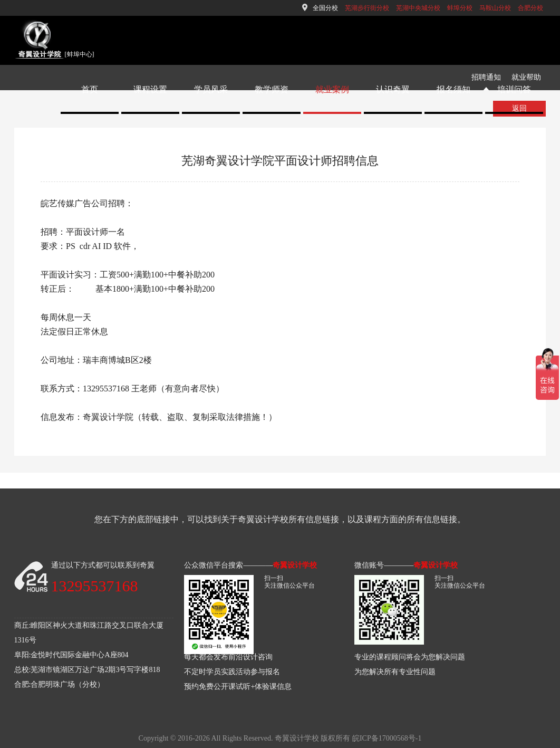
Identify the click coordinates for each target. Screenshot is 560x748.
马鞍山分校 (496, 8)
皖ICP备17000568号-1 (387, 738)
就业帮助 (526, 77)
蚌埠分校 (461, 8)
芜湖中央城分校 (419, 8)
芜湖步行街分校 (368, 8)
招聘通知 (486, 77)
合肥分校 (530, 8)
